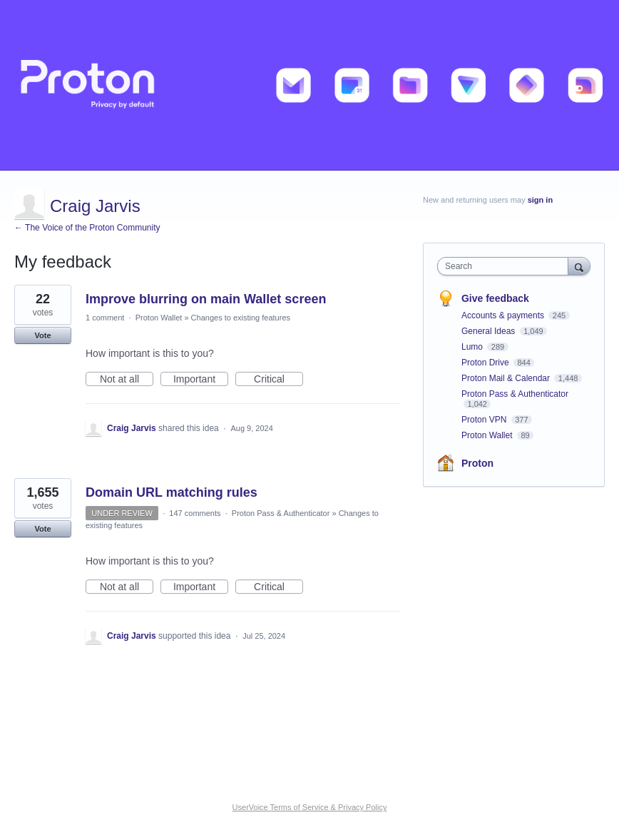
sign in (540, 200)
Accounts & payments (504, 315)
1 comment (105, 318)
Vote (42, 335)
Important (201, 380)
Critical (278, 380)
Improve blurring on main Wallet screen (206, 299)
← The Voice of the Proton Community (87, 228)
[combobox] (506, 266)
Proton (477, 463)
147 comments (195, 513)
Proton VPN (485, 420)
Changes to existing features (241, 318)
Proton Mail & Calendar (507, 378)
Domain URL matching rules (172, 492)
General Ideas (490, 331)
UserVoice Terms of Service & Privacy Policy (310, 807)
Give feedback (495, 298)
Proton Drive (486, 363)
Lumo (473, 347)
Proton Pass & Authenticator (281, 513)
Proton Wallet (159, 318)
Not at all (127, 380)
